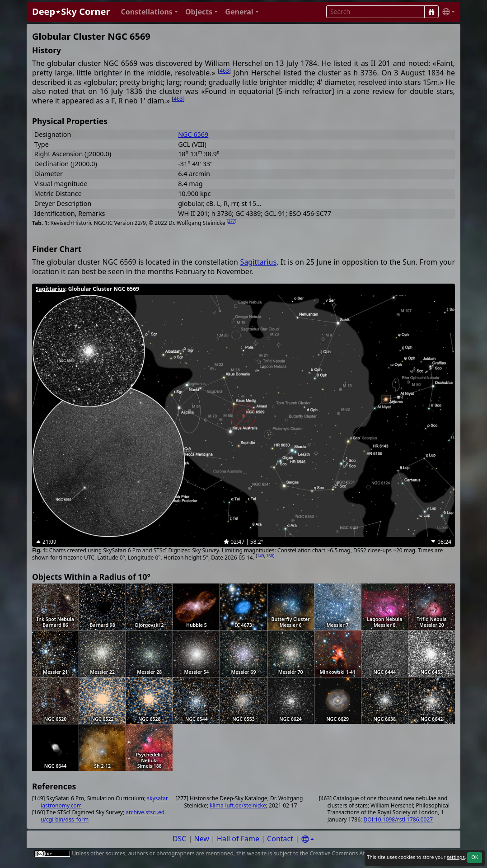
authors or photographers (162, 853)
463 (224, 71)
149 (260, 556)
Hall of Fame (238, 839)
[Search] (431, 12)
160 (269, 556)
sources (115, 853)
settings (456, 857)
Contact (280, 839)
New (202, 839)
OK (475, 857)
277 (232, 221)
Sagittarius (259, 262)
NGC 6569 (193, 134)
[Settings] (308, 839)
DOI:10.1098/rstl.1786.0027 (398, 819)
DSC (180, 839)
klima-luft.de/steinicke (238, 805)
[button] (149, 12)
